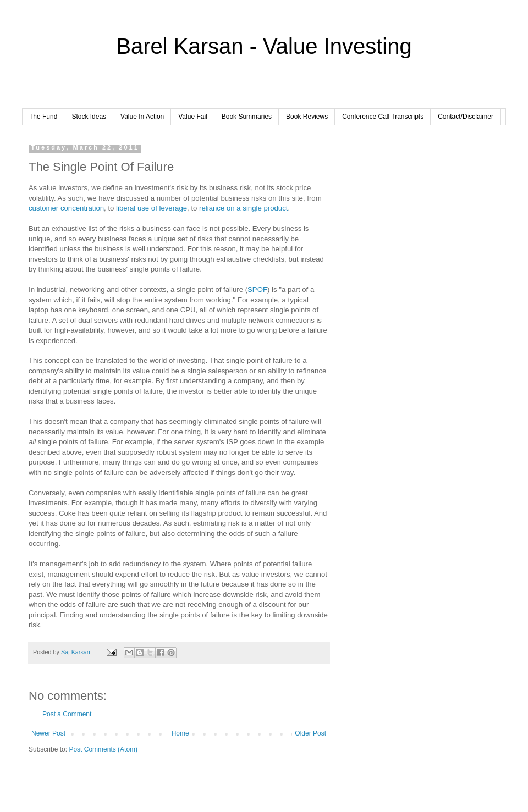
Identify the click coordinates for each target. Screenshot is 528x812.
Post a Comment (67, 714)
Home (180, 733)
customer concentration (66, 208)
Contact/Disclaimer (466, 117)
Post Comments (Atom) (103, 749)
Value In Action (142, 117)
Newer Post (48, 733)
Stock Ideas (89, 117)
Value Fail (193, 117)
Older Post (310, 733)
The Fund (43, 117)
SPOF (257, 289)
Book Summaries (247, 117)
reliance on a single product (243, 208)
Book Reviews (307, 117)
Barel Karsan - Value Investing (264, 46)
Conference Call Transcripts (383, 117)
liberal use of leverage (152, 208)
